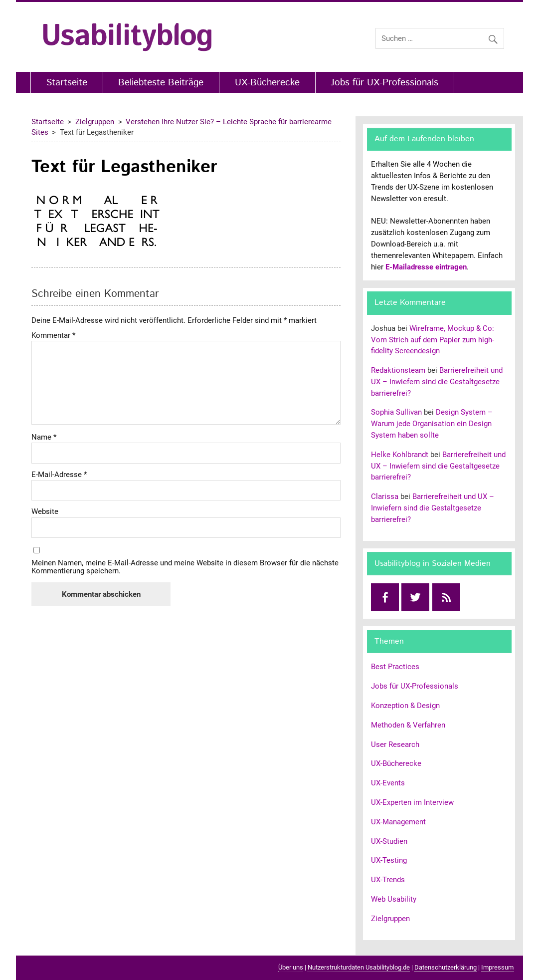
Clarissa (385, 496)
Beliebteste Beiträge (161, 83)
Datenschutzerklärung (446, 967)
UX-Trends (388, 880)
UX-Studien (389, 841)
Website (45, 512)
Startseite (67, 83)
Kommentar (53, 336)
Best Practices (395, 667)
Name (44, 437)
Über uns (291, 967)
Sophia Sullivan (396, 412)
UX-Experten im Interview (412, 802)
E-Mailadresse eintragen (426, 267)
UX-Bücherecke (267, 83)
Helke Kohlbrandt (400, 455)
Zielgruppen (390, 919)
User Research (395, 744)
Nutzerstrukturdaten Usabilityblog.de (359, 967)
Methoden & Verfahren (408, 725)
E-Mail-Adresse (59, 475)
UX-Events (388, 783)
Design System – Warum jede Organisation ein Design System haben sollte (432, 424)
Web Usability (394, 899)
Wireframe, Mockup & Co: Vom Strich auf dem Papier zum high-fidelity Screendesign (433, 340)
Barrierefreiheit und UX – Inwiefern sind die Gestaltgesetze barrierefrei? (437, 382)
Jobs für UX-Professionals (384, 83)
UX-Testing (389, 860)
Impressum (497, 967)
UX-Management (398, 822)
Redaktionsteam (398, 370)
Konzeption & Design (405, 706)
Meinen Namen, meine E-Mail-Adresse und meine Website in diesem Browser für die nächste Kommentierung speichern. (185, 567)
